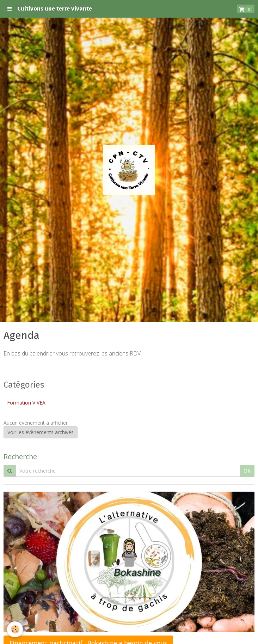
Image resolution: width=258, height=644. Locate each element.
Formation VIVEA (26, 403)
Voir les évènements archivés (41, 432)
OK (247, 471)
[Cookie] (15, 629)
